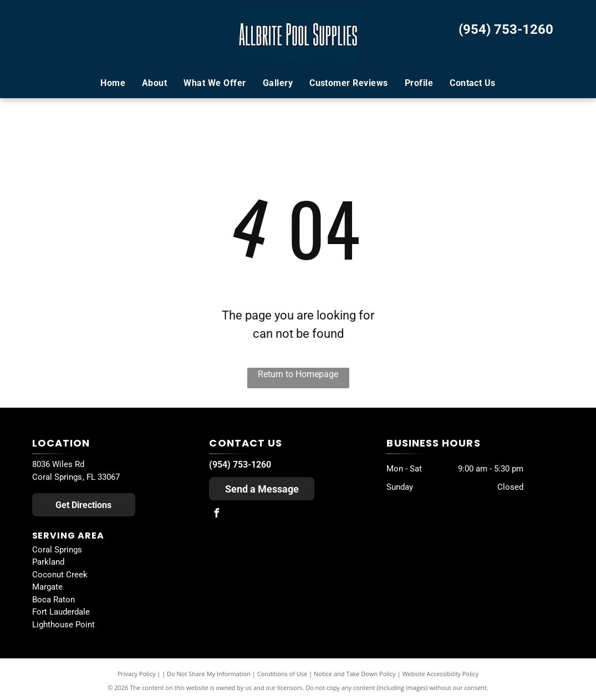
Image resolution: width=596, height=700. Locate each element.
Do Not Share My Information (209, 674)
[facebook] (216, 514)
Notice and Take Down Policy (355, 674)
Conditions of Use (282, 674)
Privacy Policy (137, 674)
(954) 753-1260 (506, 29)
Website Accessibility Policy (440, 674)
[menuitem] (113, 83)
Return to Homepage (298, 374)
